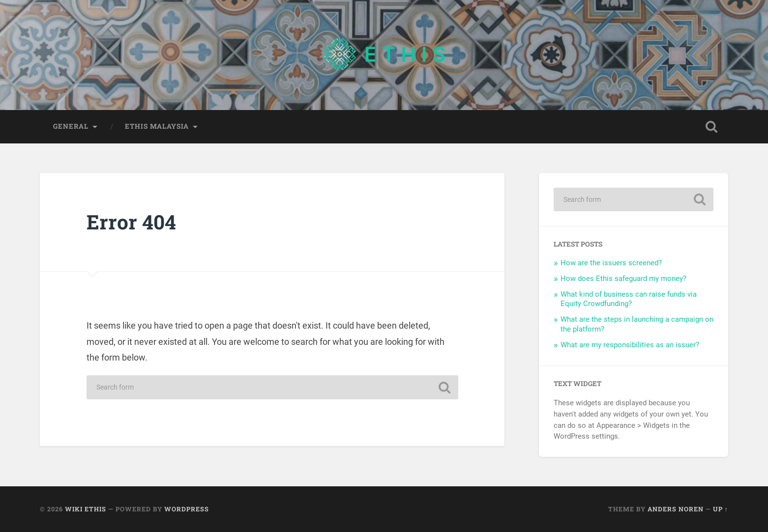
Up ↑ (721, 509)
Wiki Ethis (86, 509)
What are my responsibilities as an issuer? (630, 345)
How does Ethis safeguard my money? (623, 279)
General (71, 126)
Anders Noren (676, 509)
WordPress (187, 509)
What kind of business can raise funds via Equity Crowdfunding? (629, 299)
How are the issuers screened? (611, 263)
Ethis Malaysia (157, 126)
